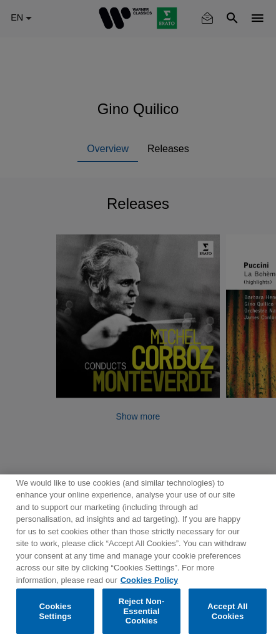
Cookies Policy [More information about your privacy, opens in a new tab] (149, 580)
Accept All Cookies (227, 611)
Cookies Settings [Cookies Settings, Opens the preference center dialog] (55, 611)
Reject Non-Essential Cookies (142, 611)
